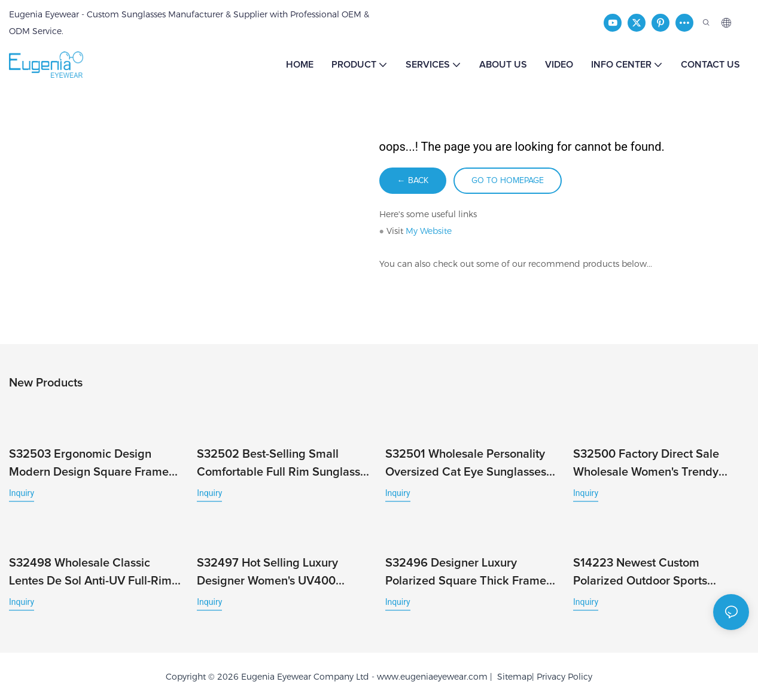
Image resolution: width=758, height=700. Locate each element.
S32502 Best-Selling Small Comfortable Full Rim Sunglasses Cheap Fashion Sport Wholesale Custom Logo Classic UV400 (284, 465)
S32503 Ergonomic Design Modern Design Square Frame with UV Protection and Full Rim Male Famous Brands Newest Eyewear (93, 465)
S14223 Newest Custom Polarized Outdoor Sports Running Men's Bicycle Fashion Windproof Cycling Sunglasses (655, 573)
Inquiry (22, 493)
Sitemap (512, 677)
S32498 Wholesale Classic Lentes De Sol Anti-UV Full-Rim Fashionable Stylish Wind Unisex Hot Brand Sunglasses (95, 573)
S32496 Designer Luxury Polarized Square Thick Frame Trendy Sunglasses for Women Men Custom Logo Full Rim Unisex (466, 573)
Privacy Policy (564, 677)
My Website (429, 231)
